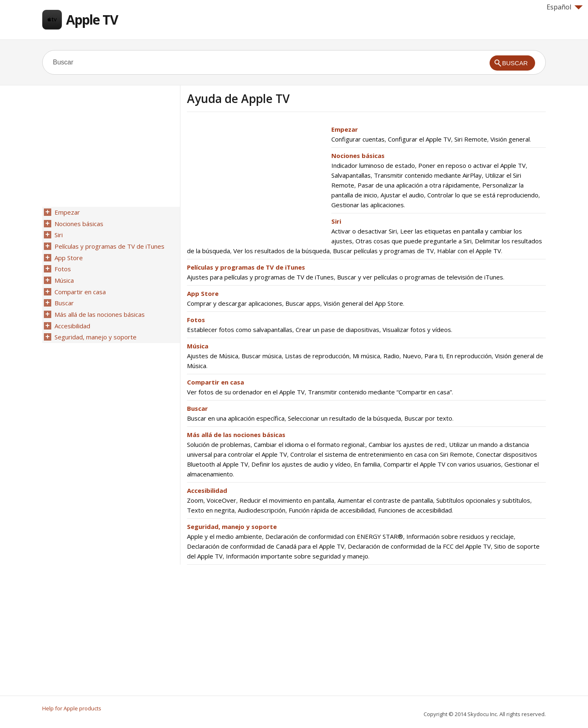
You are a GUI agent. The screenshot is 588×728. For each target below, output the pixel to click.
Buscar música (262, 356)
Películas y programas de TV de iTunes (246, 267)
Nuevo (412, 356)
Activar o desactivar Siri (364, 231)
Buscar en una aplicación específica (236, 418)
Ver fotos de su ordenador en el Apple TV (246, 392)
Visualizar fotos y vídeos (417, 330)
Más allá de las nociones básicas (236, 435)
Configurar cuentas (358, 139)
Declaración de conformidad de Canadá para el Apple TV (266, 546)
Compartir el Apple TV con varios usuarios (442, 464)
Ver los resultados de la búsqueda (281, 251)
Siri (336, 221)
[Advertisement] (256, 182)
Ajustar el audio (402, 195)
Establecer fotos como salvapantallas (240, 330)
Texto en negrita (211, 510)
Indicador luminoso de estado (373, 165)
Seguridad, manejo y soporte (232, 527)
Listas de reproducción (317, 356)
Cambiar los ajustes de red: (407, 444)
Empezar (345, 129)
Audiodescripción (262, 510)
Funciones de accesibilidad (415, 510)
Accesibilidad (207, 490)
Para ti (434, 356)
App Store (203, 293)
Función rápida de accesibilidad (332, 510)
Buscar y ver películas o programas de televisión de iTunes (420, 277)
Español (565, 7)
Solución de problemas (219, 444)
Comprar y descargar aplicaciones (235, 303)
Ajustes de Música (213, 356)
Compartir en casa (215, 382)
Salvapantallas (351, 175)
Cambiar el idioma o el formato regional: (310, 444)
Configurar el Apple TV (419, 139)
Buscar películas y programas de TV (383, 251)
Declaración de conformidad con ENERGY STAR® (334, 536)
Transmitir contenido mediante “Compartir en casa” (380, 392)
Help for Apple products (72, 708)
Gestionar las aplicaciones (368, 205)
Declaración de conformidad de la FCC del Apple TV (419, 546)
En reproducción (469, 356)
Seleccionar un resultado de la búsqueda (344, 418)
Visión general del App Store (363, 303)
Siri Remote (471, 139)
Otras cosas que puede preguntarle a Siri (414, 241)
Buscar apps (303, 303)
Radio (391, 356)
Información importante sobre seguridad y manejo (297, 556)
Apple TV (92, 19)
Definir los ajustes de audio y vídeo (301, 464)
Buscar (197, 408)
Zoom (195, 500)
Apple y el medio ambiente (224, 536)
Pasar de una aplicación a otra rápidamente (418, 185)
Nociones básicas (358, 156)
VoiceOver (221, 500)
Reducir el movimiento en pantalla (287, 500)
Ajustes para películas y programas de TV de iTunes (260, 277)
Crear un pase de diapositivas (337, 330)
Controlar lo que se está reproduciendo (483, 195)
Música (198, 346)
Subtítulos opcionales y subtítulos (483, 500)
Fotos (196, 320)
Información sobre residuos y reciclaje (460, 536)
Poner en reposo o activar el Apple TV (472, 165)
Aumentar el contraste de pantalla (385, 500)
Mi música (366, 356)
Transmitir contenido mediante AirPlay (428, 175)
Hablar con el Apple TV (469, 251)
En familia (367, 464)
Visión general (510, 139)
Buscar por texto (428, 418)
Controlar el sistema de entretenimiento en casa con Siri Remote (382, 454)
